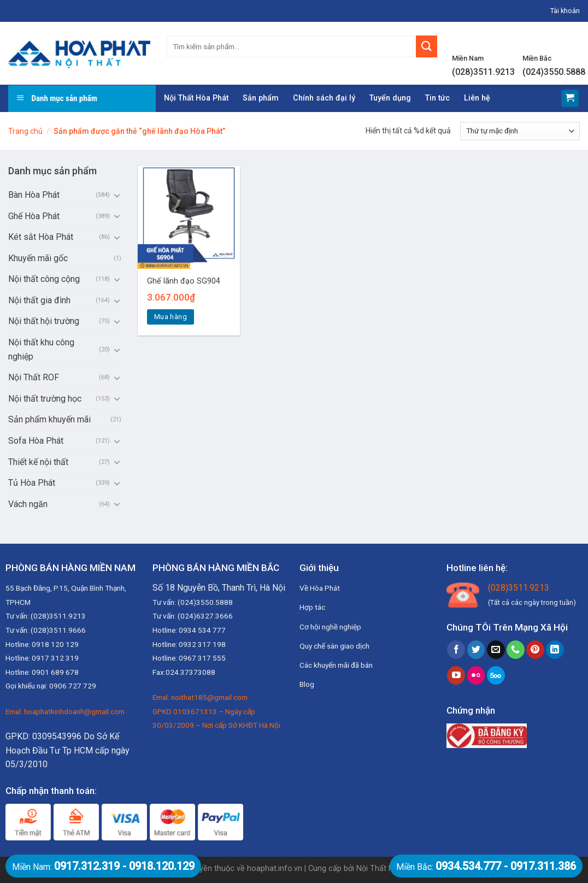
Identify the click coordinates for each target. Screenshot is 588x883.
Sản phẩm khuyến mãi (49, 419)
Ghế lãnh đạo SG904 (184, 281)
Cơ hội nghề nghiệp (330, 627)
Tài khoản (565, 11)
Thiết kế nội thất (38, 462)
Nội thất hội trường (44, 321)
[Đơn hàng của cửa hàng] (520, 131)
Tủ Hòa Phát (32, 483)
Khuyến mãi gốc (38, 258)
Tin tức (437, 98)
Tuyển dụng (390, 98)
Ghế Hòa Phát (34, 216)
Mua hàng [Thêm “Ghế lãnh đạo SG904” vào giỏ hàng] (170, 317)
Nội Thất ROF (34, 377)
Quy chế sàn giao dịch (334, 646)
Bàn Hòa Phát (34, 195)
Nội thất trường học (45, 399)
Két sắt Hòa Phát (41, 237)
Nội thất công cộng (44, 279)
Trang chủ (25, 131)
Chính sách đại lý (324, 98)
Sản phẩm (261, 98)
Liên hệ (477, 98)
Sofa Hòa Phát (36, 441)
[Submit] (426, 46)
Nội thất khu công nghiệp (41, 349)
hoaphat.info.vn (275, 869)
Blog (307, 684)
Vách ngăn (28, 504)
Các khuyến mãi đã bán (336, 665)
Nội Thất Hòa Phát (196, 98)
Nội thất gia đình (39, 300)
